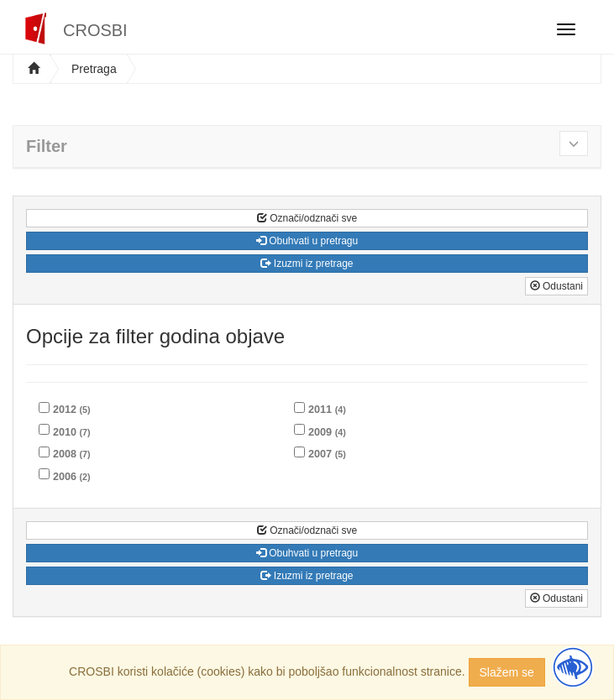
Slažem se (507, 672)
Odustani (556, 286)
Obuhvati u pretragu (307, 241)
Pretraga (94, 69)
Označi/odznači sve (307, 218)
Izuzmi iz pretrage (307, 264)
